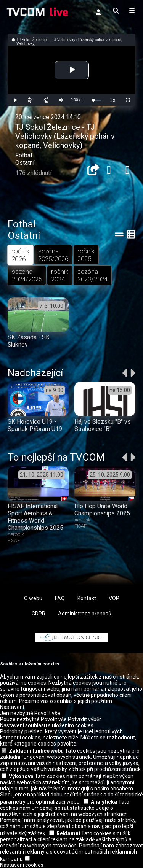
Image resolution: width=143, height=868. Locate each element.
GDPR (39, 614)
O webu (33, 598)
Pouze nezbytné (20, 719)
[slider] (97, 100)
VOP (114, 598)
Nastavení (12, 707)
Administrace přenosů (85, 614)
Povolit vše (47, 713)
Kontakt (87, 598)
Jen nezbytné (17, 713)
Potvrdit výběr (84, 719)
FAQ (60, 598)
